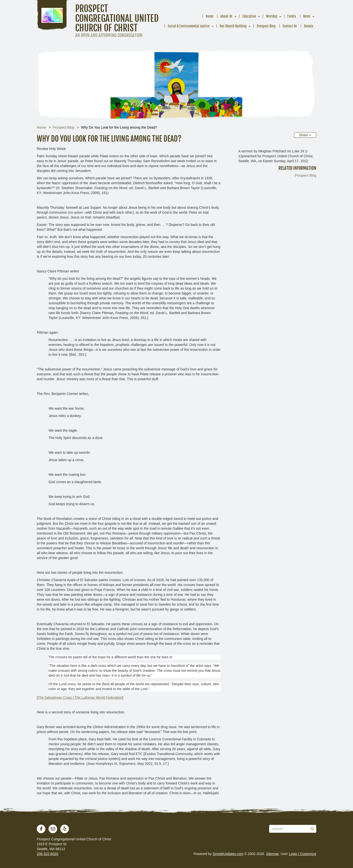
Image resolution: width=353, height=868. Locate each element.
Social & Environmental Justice (189, 26)
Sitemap (272, 854)
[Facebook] (41, 829)
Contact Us (290, 26)
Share (305, 135)
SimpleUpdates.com (228, 854)
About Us (226, 16)
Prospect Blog (266, 26)
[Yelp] (65, 829)
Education (249, 16)
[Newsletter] (53, 829)
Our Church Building (233, 26)
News (307, 16)
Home (209, 16)
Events (292, 16)
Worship (272, 16)
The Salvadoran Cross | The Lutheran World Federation (80, 697)
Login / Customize (303, 854)
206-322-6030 (47, 854)
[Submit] (312, 829)
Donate (309, 26)
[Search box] (293, 829)
